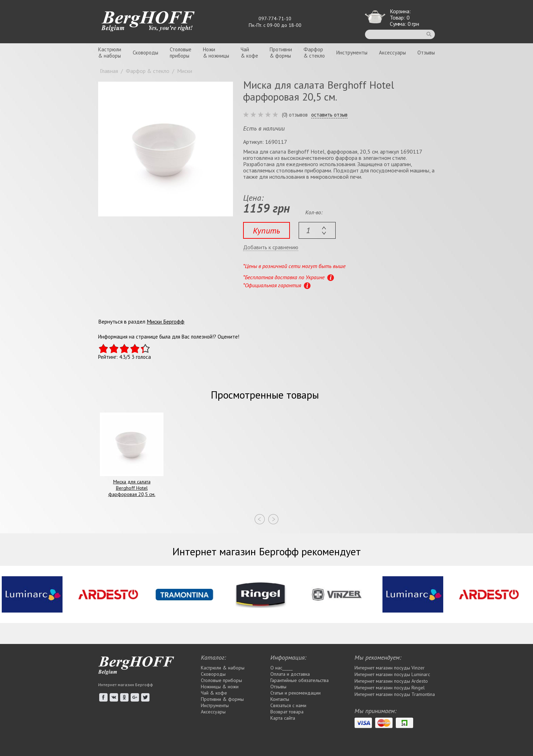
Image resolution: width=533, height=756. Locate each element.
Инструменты (352, 53)
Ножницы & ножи (220, 687)
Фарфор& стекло (314, 53)
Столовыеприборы (181, 53)
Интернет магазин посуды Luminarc (392, 674)
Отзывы (426, 53)
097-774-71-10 (275, 18)
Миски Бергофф (166, 321)
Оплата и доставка (290, 674)
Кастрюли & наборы (223, 668)
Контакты (280, 699)
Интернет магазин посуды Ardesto (391, 681)
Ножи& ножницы (216, 53)
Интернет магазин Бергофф (126, 685)
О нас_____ (282, 668)
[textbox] (317, 230)
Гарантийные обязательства (300, 680)
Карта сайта (283, 718)
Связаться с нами (288, 705)
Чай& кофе (249, 53)
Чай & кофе (214, 693)
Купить (266, 231)
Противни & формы (222, 699)
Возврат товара (287, 712)
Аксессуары (392, 53)
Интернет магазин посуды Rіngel (390, 688)
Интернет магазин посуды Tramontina (395, 694)
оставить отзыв (329, 115)
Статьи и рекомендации (295, 693)
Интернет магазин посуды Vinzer (390, 668)
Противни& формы (281, 53)
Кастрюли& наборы (110, 53)
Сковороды (145, 53)
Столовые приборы (221, 680)
